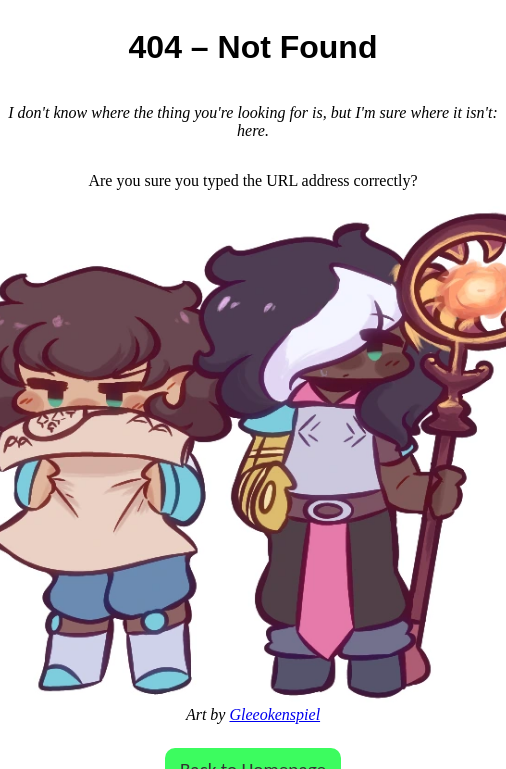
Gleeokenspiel (274, 714)
